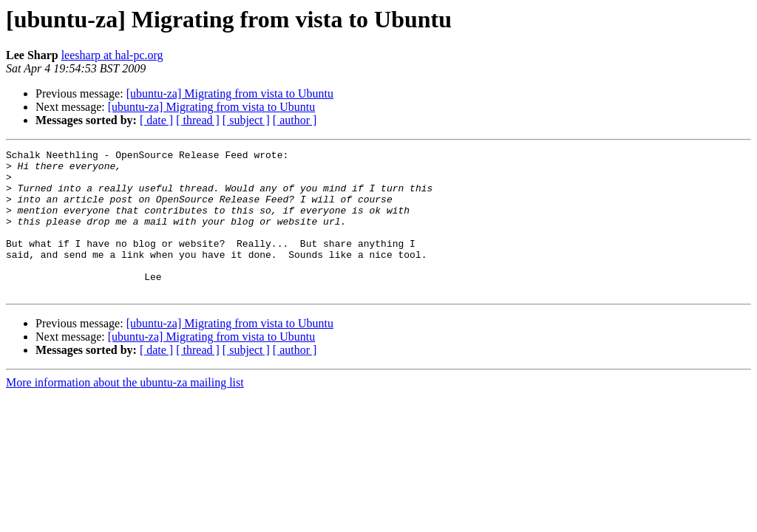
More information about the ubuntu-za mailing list (125, 411)
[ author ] (295, 120)
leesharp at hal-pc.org (112, 55)
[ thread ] (198, 120)
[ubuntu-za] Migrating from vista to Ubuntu (230, 93)
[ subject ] (246, 120)
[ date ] (156, 120)
